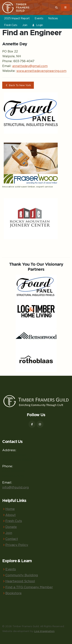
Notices (53, 18)
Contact (12, 539)
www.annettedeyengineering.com (41, 71)
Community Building (22, 575)
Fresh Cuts (11, 25)
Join (25, 25)
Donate (11, 527)
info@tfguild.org (16, 487)
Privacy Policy (17, 545)
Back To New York (18, 85)
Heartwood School (20, 581)
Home (10, 509)
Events (39, 18)
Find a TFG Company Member (29, 587)
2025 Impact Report (17, 18)
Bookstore (13, 593)
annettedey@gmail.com (30, 66)
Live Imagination (44, 631)
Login (37, 25)
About (11, 515)
